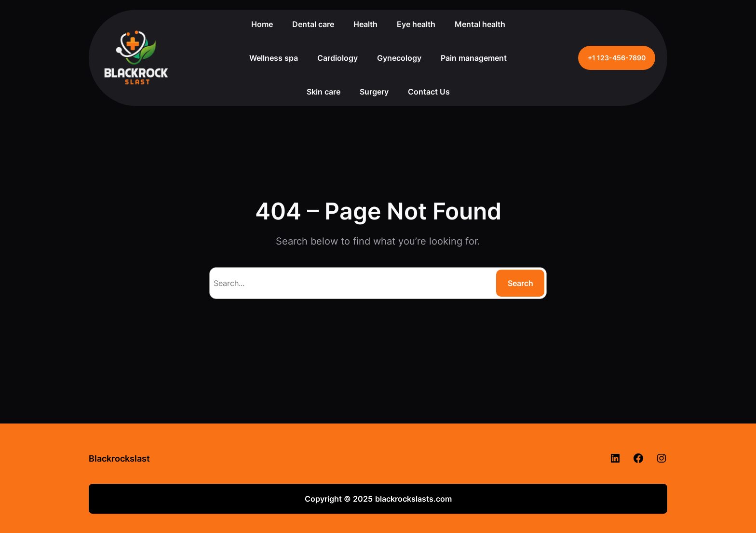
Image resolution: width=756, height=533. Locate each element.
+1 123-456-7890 (617, 58)
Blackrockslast (119, 458)
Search (520, 283)
